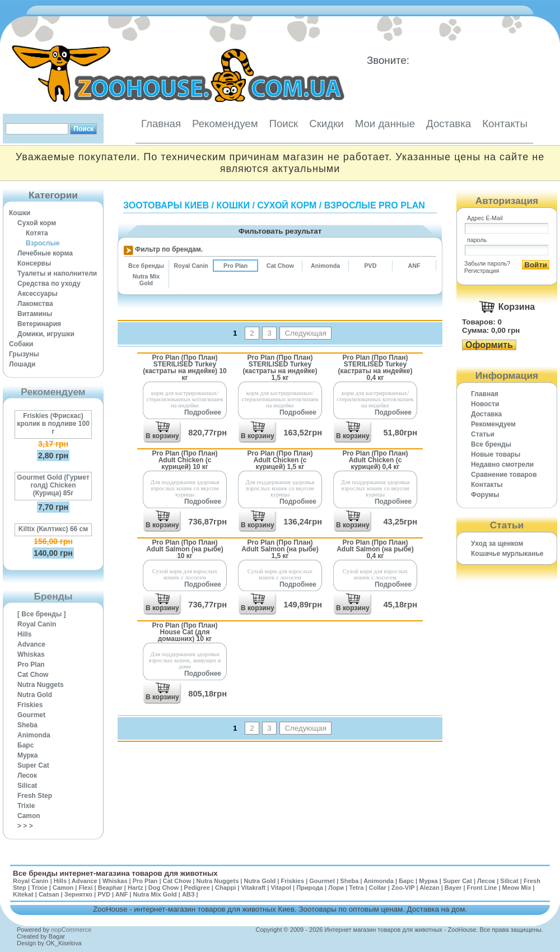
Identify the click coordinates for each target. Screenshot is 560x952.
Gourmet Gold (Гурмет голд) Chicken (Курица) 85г (53, 485)
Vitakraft (253, 888)
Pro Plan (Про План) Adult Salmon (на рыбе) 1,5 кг (280, 549)
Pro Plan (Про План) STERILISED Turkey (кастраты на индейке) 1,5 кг (280, 367)
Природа (310, 888)
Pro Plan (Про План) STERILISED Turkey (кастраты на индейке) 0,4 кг (375, 367)
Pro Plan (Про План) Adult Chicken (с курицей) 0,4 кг (375, 460)
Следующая (305, 333)
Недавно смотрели (502, 465)
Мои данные (385, 124)
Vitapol (281, 888)
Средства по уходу (49, 284)
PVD (104, 894)
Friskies (30, 705)
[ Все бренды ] (42, 614)
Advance (31, 644)
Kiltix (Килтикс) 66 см (53, 529)
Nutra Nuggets (41, 685)
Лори (336, 888)
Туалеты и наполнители (57, 273)
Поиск (283, 124)
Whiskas (31, 654)
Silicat (27, 786)
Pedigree (197, 888)
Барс (25, 745)
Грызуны (24, 354)
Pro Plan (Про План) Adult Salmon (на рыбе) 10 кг (185, 549)
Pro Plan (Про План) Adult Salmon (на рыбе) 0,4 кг (375, 549)
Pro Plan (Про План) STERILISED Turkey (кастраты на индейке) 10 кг (185, 367)
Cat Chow (33, 675)
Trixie (26, 806)
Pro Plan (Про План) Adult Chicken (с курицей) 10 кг (185, 460)
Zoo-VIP (403, 888)
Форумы (485, 495)
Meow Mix (517, 888)
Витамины (35, 314)
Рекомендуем (225, 124)
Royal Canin (37, 624)
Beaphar (110, 888)
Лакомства (35, 304)
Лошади (22, 364)
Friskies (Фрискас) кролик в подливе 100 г (53, 424)
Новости (485, 404)
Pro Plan (31, 665)
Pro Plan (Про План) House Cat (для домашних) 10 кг (185, 632)
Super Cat (33, 765)
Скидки (326, 124)
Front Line (482, 888)
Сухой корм (37, 223)
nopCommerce (71, 930)
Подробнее (203, 412)
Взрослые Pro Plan (375, 205)
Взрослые (43, 243)
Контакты (505, 124)
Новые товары (496, 454)
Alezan (429, 888)
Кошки (20, 213)
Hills (24, 634)
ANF (122, 894)
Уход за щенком (497, 544)
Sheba (27, 725)
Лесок (27, 775)
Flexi (85, 888)
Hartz (136, 888)
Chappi (225, 888)
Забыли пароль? (487, 263)
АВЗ (188, 894)
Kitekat (23, 894)
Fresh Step (35, 796)
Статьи (483, 434)
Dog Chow (164, 888)
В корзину (162, 436)
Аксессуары (38, 294)
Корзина (517, 307)
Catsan (49, 894)
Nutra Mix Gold (155, 894)
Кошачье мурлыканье (507, 554)
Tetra (356, 888)
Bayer (453, 888)
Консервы (34, 263)
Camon (29, 816)
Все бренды (491, 444)
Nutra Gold (35, 695)
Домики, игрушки (46, 334)
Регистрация (482, 271)
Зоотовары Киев (166, 205)
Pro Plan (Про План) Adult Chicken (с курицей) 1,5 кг (280, 460)
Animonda (34, 735)
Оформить (489, 345)
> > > (25, 826)
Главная (161, 124)
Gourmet (31, 715)
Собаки (21, 344)
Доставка (449, 124)
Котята (37, 233)
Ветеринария (39, 324)
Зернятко (78, 894)
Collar (378, 888)
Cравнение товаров (504, 475)
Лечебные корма (45, 253)
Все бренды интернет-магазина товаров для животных (115, 873)
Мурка (28, 755)
